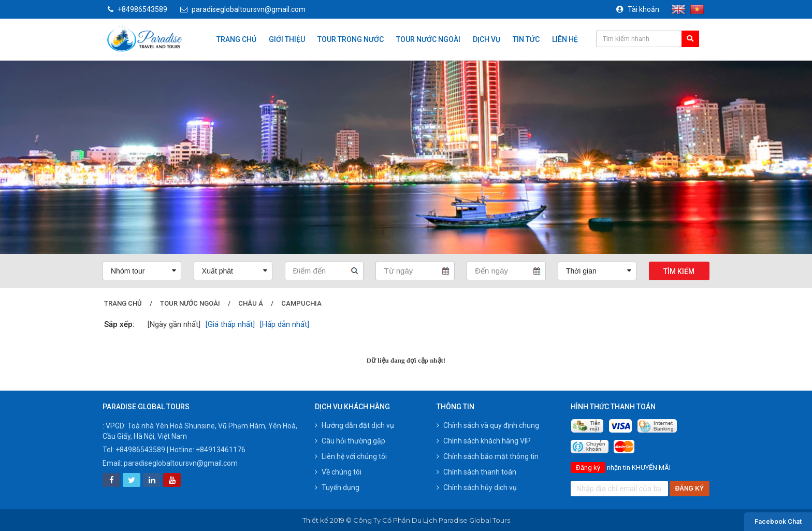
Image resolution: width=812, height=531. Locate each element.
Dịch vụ (487, 39)
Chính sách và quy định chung (488, 425)
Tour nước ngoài (428, 39)
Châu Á (251, 303)
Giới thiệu (287, 39)
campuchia (301, 303)
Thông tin (455, 407)
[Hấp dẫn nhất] (285, 324)
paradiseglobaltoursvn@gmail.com (243, 9)
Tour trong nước (351, 39)
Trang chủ (236, 39)
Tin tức (526, 39)
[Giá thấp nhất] (230, 324)
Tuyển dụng (337, 487)
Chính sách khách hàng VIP (484, 441)
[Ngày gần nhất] (174, 324)
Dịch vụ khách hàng (352, 407)
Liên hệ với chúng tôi (351, 456)
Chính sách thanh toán (476, 472)
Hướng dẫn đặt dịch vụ (354, 425)
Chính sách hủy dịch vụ (477, 487)
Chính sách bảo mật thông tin (488, 456)
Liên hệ (565, 39)
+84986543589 (137, 9)
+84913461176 (221, 450)
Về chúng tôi (338, 472)
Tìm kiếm (679, 271)
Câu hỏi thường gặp (350, 441)
